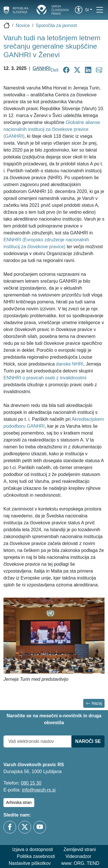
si (87, 10)
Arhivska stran (19, 802)
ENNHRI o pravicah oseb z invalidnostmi (45, 378)
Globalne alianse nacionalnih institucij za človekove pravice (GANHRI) (52, 129)
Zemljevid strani (79, 849)
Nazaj (94, 703)
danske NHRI (70, 364)
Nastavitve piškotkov (30, 863)
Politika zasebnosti (36, 856)
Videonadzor (78, 856)
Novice (23, 25)
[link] (79, 10)
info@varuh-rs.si (39, 790)
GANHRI (41, 68)
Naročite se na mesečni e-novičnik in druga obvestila (54, 719)
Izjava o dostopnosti (33, 849)
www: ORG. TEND (80, 863)
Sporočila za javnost (56, 25)
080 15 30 (31, 783)
